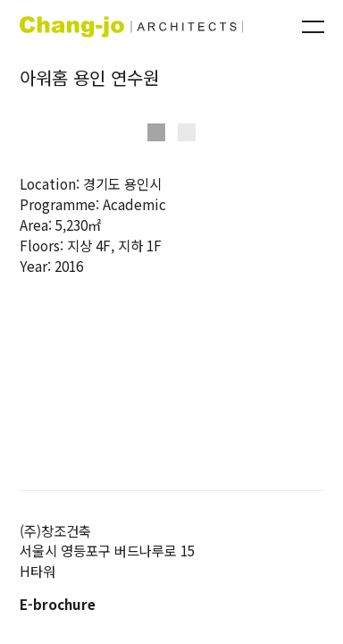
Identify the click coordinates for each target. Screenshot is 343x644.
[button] (156, 132)
